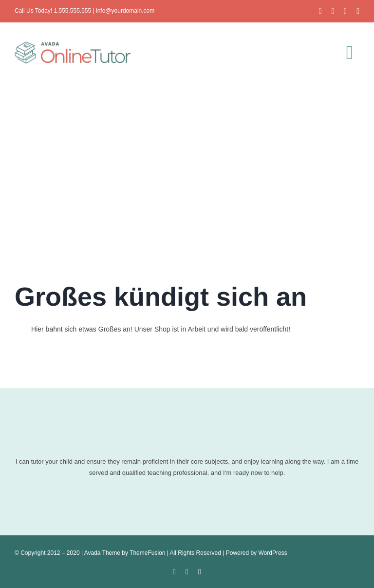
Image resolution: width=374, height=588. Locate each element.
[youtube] (358, 11)
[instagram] (345, 11)
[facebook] (320, 11)
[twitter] (333, 11)
